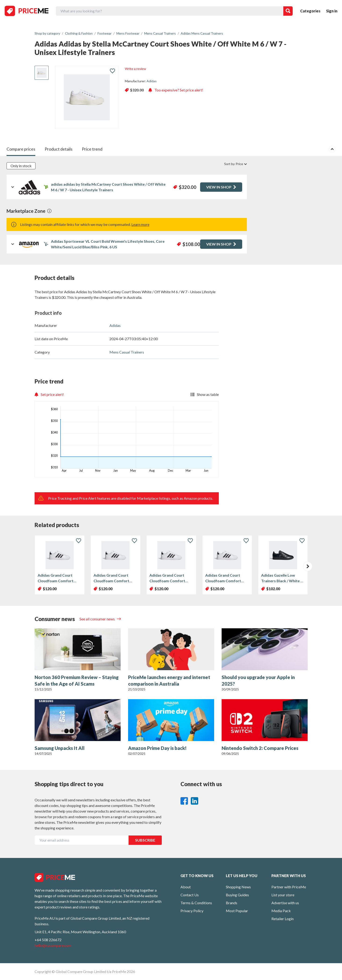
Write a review (135, 69)
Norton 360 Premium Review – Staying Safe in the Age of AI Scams (77, 680)
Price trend (92, 149)
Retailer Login (283, 919)
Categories (310, 11)
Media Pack (281, 911)
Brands (232, 903)
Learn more (140, 224)
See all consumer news (97, 619)
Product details (59, 149)
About (186, 887)
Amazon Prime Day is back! (157, 748)
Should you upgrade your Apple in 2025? (258, 680)
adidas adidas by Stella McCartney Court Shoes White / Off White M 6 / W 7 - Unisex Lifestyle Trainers (108, 187)
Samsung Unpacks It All (60, 748)
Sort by (236, 164)
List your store (283, 895)
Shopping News (238, 887)
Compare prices (21, 149)
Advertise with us (285, 903)
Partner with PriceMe (289, 887)
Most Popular (237, 911)
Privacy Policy (192, 911)
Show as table (205, 394)
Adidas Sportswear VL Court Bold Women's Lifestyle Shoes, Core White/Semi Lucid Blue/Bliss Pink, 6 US (108, 244)
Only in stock (21, 166)
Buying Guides (237, 895)
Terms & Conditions (196, 903)
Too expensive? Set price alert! (176, 90)
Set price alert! (49, 394)
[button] (308, 566)
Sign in (332, 11)
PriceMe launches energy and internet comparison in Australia (169, 680)
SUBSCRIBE (145, 840)
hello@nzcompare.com (53, 945)
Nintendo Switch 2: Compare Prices (260, 748)
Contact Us (190, 895)
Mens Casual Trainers (127, 352)
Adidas (152, 81)
